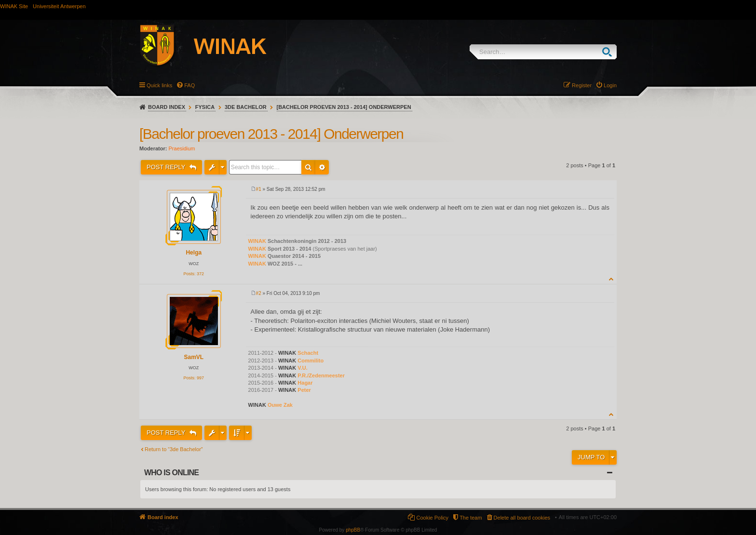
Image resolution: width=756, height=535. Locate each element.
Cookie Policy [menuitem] (432, 518)
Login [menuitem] (610, 85)
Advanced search (322, 167)
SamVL (194, 357)
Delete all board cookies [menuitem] (522, 518)
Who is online (171, 473)
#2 (259, 293)
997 (200, 378)
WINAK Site (14, 6)
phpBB (353, 530)
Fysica (205, 107)
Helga (194, 253)
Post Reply (167, 167)
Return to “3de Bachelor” (174, 449)
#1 (259, 189)
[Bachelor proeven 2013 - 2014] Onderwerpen (344, 107)
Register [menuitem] (582, 85)
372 (200, 274)
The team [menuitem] (471, 518)
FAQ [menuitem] (189, 85)
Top (612, 279)
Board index (167, 107)
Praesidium (182, 148)
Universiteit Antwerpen (59, 6)
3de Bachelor (246, 107)
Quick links (159, 85)
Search (609, 52)
